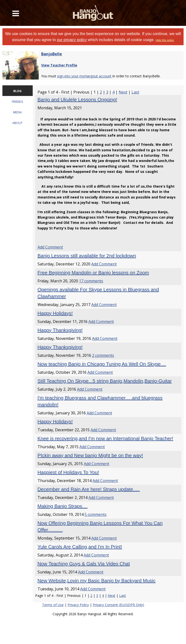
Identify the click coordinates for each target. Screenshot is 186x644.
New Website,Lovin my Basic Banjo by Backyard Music (97, 581)
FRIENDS (17, 102)
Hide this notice (165, 40)
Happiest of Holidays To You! (68, 472)
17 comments (91, 281)
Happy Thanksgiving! (60, 330)
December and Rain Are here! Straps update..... (89, 489)
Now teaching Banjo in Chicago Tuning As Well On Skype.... (102, 364)
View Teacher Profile (59, 65)
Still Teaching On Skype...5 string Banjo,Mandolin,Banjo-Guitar (105, 381)
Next (123, 92)
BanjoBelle (52, 54)
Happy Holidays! (55, 313)
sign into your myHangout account (84, 76)
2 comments (103, 355)
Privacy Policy (78, 605)
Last (135, 92)
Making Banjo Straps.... (63, 506)
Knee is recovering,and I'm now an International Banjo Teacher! (105, 439)
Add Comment (50, 247)
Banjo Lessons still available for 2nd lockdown (87, 256)
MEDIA (17, 112)
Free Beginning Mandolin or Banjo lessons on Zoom (93, 273)
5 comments (96, 514)
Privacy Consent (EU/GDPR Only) (118, 605)
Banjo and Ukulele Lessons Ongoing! (77, 100)
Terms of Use (53, 605)
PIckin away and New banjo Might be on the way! (90, 455)
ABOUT (17, 123)
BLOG (17, 91)
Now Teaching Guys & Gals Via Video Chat (84, 564)
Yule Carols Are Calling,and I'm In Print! (80, 547)
